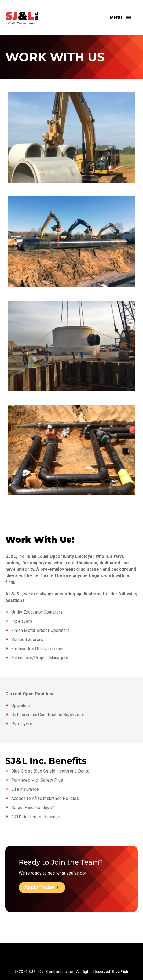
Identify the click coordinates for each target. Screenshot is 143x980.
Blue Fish (120, 972)
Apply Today (42, 887)
